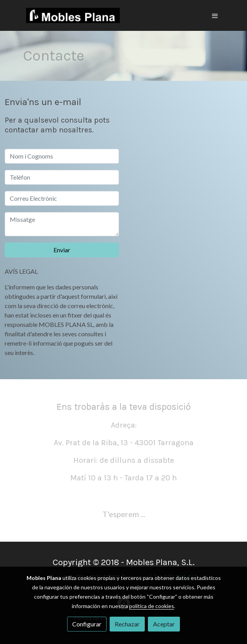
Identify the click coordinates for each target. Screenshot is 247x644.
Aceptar (164, 624)
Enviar (62, 250)
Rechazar (127, 624)
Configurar (87, 624)
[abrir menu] (215, 16)
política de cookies (152, 606)
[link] (73, 15)
